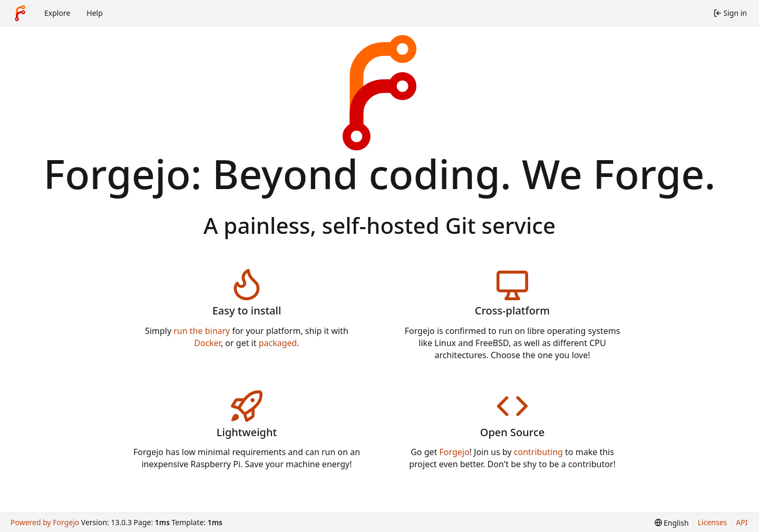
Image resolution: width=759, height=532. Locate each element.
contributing (538, 452)
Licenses (713, 522)
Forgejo (454, 452)
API (742, 522)
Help (95, 13)
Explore (57, 13)
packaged (278, 343)
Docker (207, 343)
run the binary (202, 331)
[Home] (20, 13)
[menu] (672, 523)
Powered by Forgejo (45, 522)
